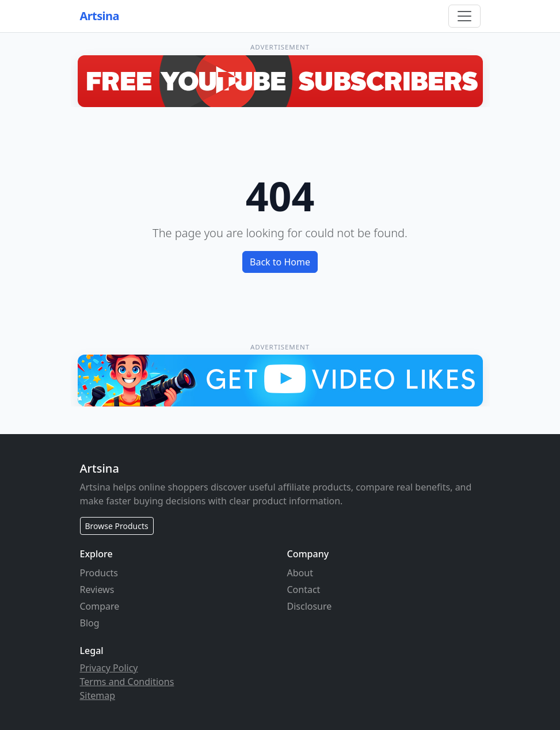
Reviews (97, 590)
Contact (304, 590)
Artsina (100, 16)
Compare (100, 606)
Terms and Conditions (127, 682)
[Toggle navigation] (464, 16)
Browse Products (117, 526)
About (300, 573)
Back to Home (280, 262)
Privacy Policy (109, 668)
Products (99, 573)
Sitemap (98, 695)
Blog (90, 623)
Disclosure (310, 606)
